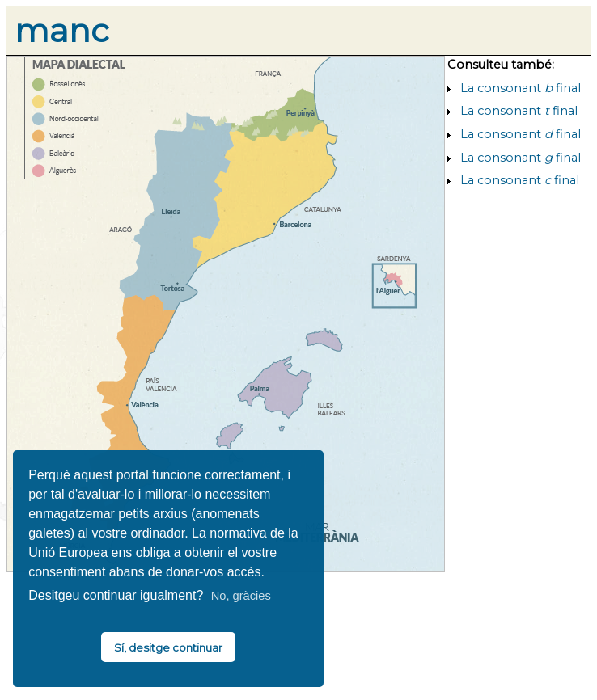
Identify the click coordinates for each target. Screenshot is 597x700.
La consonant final (521, 88)
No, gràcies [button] (241, 596)
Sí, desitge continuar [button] (168, 647)
